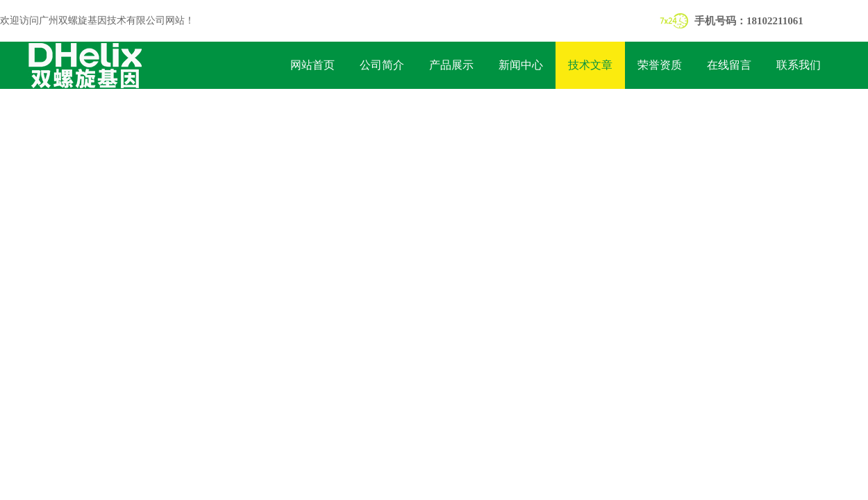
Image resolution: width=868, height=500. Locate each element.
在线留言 (729, 65)
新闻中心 (521, 65)
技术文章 (590, 65)
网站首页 (312, 65)
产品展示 (451, 65)
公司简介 (382, 65)
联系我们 (799, 65)
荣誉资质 (660, 65)
